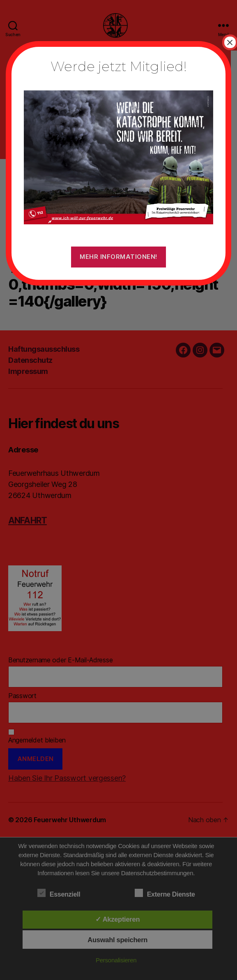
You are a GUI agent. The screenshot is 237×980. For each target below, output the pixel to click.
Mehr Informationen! (118, 257)
